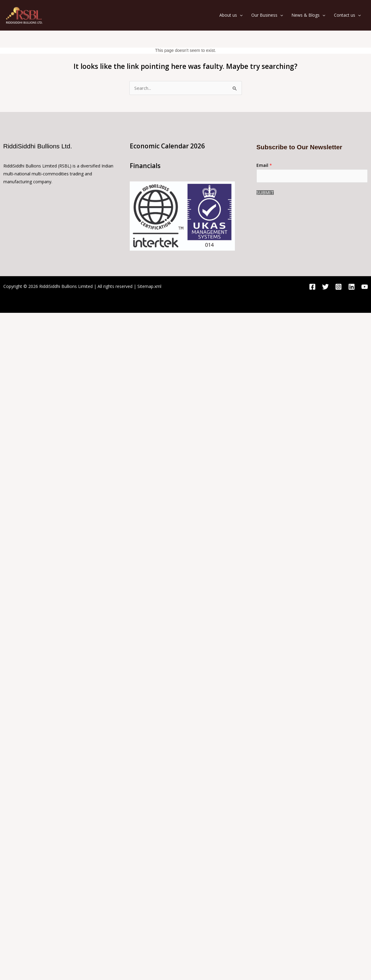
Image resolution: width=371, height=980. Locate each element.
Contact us (347, 15)
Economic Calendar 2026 (167, 146)
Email (264, 165)
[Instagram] (338, 287)
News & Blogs (308, 15)
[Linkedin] (352, 287)
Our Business (267, 15)
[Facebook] (312, 287)
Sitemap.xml (149, 286)
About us (231, 15)
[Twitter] (325, 287)
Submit (265, 193)
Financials (145, 166)
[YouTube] (365, 287)
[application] (240, 15)
